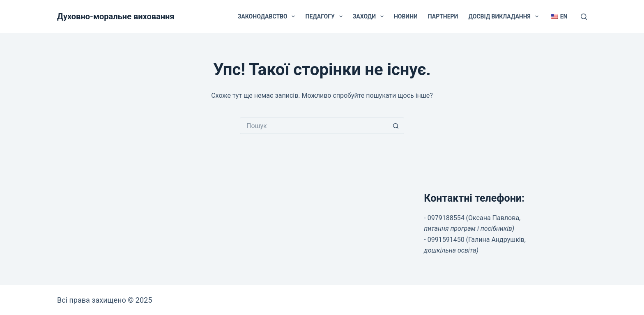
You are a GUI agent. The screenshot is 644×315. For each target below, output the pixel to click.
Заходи (370, 16)
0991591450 (446, 240)
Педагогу (325, 16)
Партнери (443, 16)
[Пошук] (584, 17)
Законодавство (268, 16)
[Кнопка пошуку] (396, 126)
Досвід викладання (505, 16)
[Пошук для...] (314, 126)
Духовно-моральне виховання (116, 16)
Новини (406, 16)
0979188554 (446, 218)
